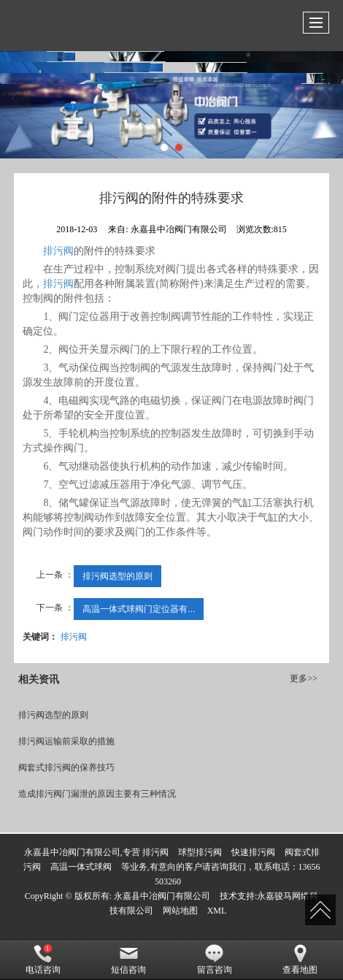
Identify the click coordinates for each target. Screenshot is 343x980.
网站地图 (180, 911)
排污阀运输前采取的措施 (66, 741)
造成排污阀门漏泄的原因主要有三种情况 (97, 794)
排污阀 (58, 251)
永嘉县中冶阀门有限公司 (162, 896)
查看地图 (300, 960)
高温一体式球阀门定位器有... (139, 609)
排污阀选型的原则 (117, 576)
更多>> (304, 678)
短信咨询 (128, 960)
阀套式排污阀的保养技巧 (66, 767)
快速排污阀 (253, 852)
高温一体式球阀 (81, 867)
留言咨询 (215, 960)
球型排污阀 (200, 852)
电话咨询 (43, 960)
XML (217, 911)
